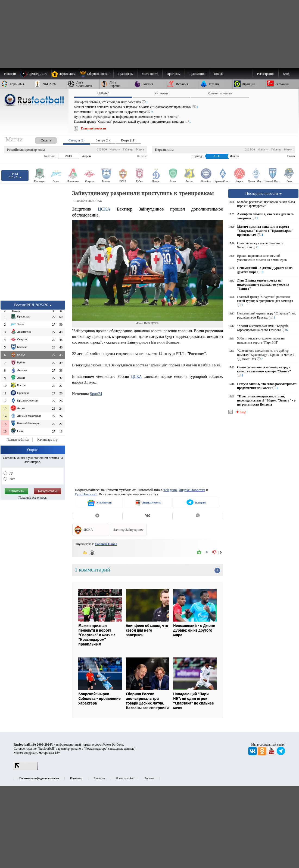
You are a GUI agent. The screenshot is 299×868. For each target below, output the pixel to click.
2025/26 (102, 149)
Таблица (128, 149)
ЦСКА (104, 209)
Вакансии (99, 778)
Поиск (218, 74)
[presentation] (41, 139)
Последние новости (263, 193)
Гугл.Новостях (86, 494)
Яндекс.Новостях (192, 490)
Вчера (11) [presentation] (128, 140)
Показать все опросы (33, 498)
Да (11, 473)
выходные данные (122, 749)
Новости (115, 149)
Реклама (149, 778)
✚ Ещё (240, 412)
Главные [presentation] (103, 93)
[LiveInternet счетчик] (26, 769)
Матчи (140, 149)
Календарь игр (47, 440)
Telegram (170, 490)
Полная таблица (18, 440)
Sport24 (96, 394)
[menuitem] (97, 74)
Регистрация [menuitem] (266, 74)
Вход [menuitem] (286, 74)
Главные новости (93, 128)
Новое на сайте (124, 778)
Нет (12, 479)
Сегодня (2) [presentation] (77, 140)
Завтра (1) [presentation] (103, 140)
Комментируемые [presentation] (220, 93)
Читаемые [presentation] (161, 93)
